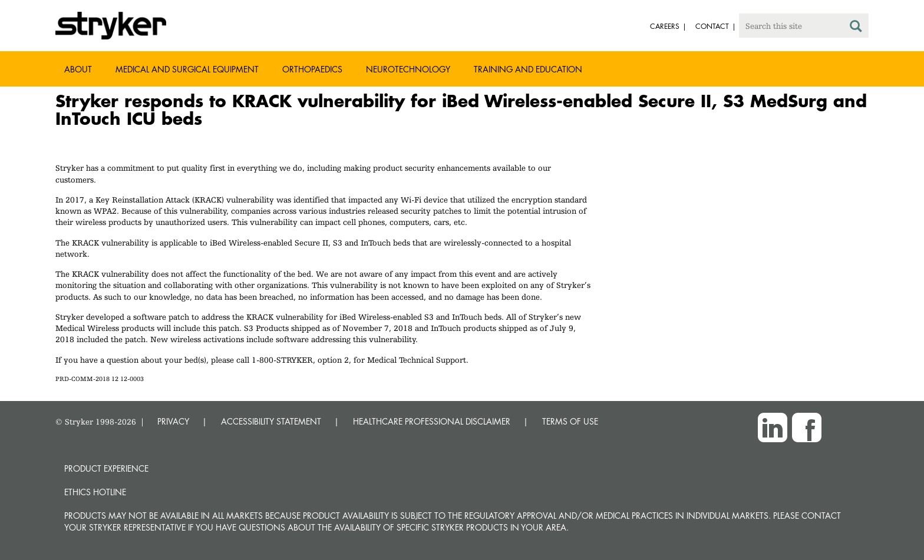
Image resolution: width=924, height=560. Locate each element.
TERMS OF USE (570, 421)
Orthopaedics (312, 69)
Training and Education (528, 69)
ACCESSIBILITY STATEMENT (271, 421)
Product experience (106, 468)
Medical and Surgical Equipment (187, 69)
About (78, 69)
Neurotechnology (408, 69)
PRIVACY (173, 421)
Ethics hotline (95, 492)
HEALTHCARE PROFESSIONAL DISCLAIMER (432, 421)
